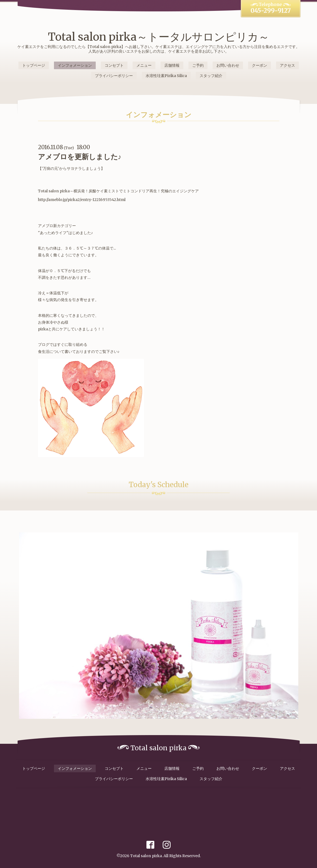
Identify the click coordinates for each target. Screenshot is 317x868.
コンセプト (114, 65)
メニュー (144, 65)
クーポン (260, 65)
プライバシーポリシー (114, 76)
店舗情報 (172, 65)
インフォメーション (75, 65)
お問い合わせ (228, 65)
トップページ (34, 65)
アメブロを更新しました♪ (80, 157)
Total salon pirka (146, 856)
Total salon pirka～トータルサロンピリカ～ (159, 37)
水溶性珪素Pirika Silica (166, 76)
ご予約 (198, 65)
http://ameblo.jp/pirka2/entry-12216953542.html (82, 200)
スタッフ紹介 (211, 76)
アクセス (287, 65)
